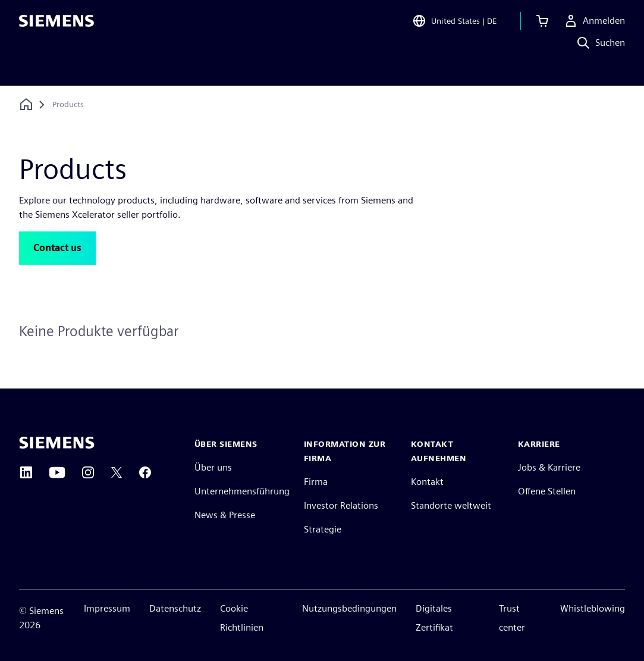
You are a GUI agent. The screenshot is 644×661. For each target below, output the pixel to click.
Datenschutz (175, 608)
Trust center (512, 618)
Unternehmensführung (242, 491)
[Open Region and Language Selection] (454, 26)
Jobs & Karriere (549, 467)
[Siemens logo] (56, 26)
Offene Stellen (547, 491)
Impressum (107, 608)
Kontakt (427, 482)
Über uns (213, 467)
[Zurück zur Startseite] (26, 104)
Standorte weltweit (451, 505)
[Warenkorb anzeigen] (542, 26)
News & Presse (225, 515)
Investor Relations (341, 505)
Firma (316, 482)
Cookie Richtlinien (242, 618)
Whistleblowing (593, 608)
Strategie (323, 529)
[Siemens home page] (57, 443)
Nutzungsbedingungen (349, 608)
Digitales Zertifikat (434, 618)
